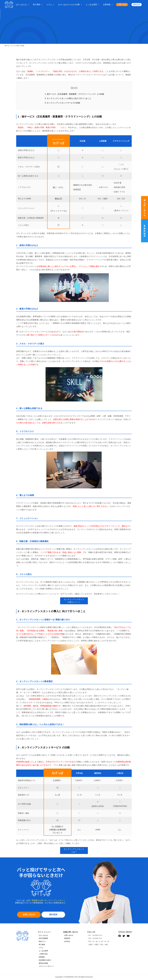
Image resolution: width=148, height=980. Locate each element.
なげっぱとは (21, 5)
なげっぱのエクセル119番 (69, 5)
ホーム (7, 46)
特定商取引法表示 (45, 960)
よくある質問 (91, 5)
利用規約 (42, 957)
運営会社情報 (43, 963)
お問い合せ (122, 5)
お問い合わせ (29, 914)
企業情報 (107, 5)
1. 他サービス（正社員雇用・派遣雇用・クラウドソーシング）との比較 (74, 94)
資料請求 (137, 5)
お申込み (67, 941)
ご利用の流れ (43, 954)
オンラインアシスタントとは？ (74, 850)
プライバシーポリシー (46, 966)
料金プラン (43, 941)
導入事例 (37, 5)
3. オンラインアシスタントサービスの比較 (62, 103)
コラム (49, 5)
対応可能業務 (43, 938)
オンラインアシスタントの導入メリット (74, 601)
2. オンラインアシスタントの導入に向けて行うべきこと (68, 98)
